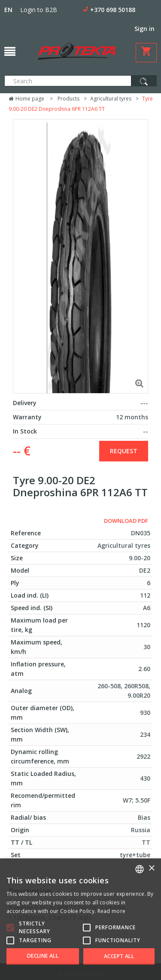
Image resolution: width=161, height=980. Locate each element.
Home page (26, 99)
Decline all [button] (43, 956)
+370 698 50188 (113, 10)
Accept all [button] (119, 956)
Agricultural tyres (111, 99)
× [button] (151, 869)
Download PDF (126, 521)
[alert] (80, 919)
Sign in (144, 29)
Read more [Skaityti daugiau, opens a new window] (112, 911)
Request (124, 451)
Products (68, 99)
